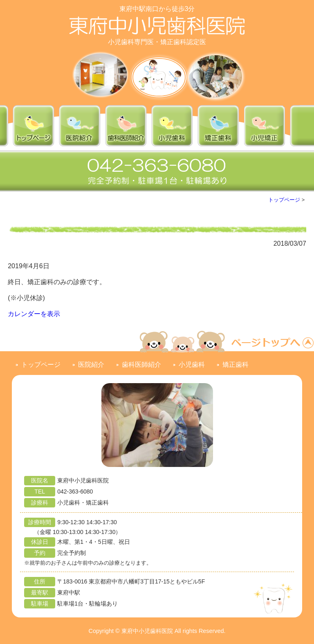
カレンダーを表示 (34, 314)
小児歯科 (192, 365)
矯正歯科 (235, 365)
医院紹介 (91, 365)
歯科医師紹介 (141, 365)
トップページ (284, 200)
